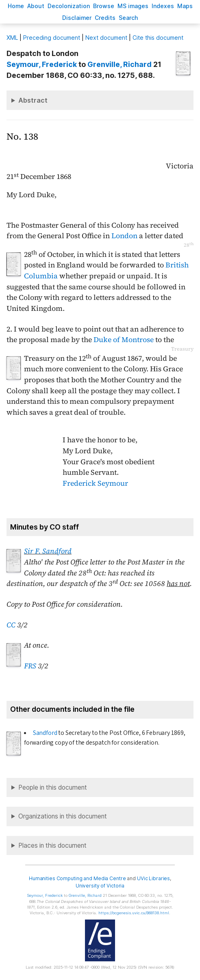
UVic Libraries (153, 878)
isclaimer (77, 18)
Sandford (45, 733)
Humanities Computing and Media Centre (77, 878)
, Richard (120, 64)
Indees (163, 6)
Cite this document (158, 38)
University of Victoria (100, 886)
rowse (104, 6)
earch (128, 18)
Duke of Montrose (124, 340)
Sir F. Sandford (48, 551)
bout (36, 6)
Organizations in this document (63, 816)
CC (11, 625)
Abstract (33, 100)
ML (12, 38)
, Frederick (42, 64)
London (124, 236)
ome (16, 6)
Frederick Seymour (95, 483)
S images (133, 6)
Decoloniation (69, 6)
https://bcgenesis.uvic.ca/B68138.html (134, 913)
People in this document (53, 787)
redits (105, 18)
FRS (30, 666)
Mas (185, 6)
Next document (106, 38)
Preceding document (52, 38)
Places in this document (52, 845)
